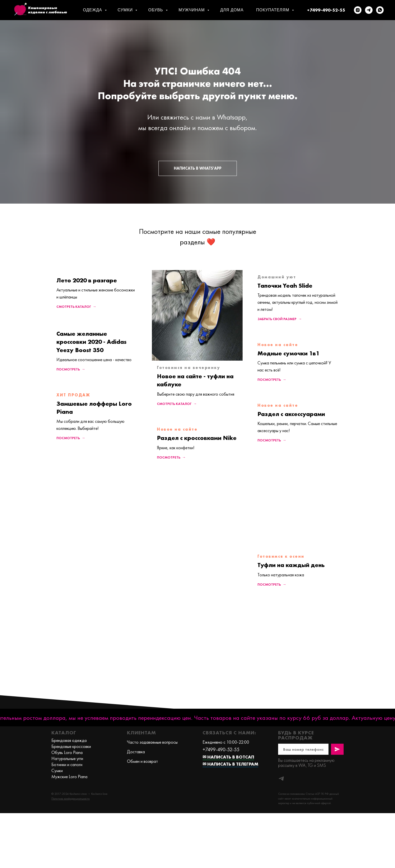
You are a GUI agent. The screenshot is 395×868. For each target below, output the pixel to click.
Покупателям (273, 10)
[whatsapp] (380, 10)
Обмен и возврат (142, 761)
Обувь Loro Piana (67, 752)
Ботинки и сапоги (67, 764)
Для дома (232, 10)
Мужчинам (192, 10)
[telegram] (369, 10)
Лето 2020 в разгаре (87, 280)
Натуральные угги (67, 758)
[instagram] (358, 10)
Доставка (136, 752)
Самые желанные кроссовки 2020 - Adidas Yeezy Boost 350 (91, 342)
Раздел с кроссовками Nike (197, 438)
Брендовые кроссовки (71, 746)
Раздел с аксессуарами (291, 414)
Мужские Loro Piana (69, 777)
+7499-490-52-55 (326, 10)
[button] (71, 799)
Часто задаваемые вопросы (152, 742)
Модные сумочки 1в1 (288, 353)
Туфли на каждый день (291, 565)
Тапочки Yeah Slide (285, 286)
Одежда (93, 10)
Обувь (156, 10)
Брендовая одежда (69, 740)
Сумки (126, 10)
